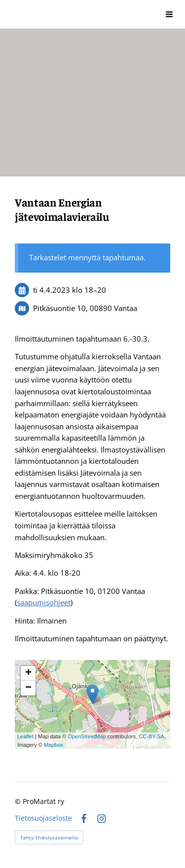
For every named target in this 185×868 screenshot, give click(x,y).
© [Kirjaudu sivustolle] (19, 801)
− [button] (28, 688)
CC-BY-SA (151, 736)
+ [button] (28, 673)
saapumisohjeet (44, 602)
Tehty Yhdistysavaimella (49, 837)
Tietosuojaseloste (43, 818)
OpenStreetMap (87, 736)
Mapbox (54, 745)
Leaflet (25, 736)
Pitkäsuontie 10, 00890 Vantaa (85, 308)
